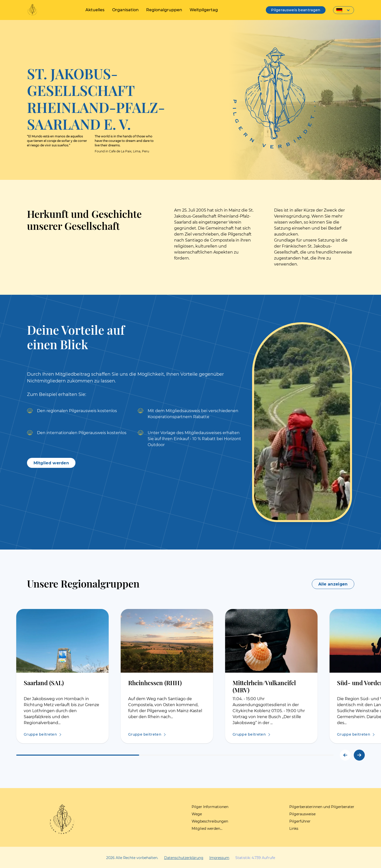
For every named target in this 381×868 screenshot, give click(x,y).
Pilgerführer (300, 821)
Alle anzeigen (333, 584)
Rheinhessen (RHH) (155, 683)
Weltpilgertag (204, 10)
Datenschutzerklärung (184, 858)
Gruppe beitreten (40, 734)
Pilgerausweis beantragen (296, 10)
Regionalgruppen (164, 10)
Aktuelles (95, 10)
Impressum (219, 858)
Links (294, 829)
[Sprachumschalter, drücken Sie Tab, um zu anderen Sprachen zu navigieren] (344, 10)
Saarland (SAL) (44, 683)
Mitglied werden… (207, 829)
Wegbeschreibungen (210, 821)
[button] (359, 755)
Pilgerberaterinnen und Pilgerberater (322, 807)
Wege (197, 814)
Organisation (125, 10)
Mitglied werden (51, 463)
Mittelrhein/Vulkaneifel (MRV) (264, 686)
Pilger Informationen (210, 807)
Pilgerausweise (302, 814)
